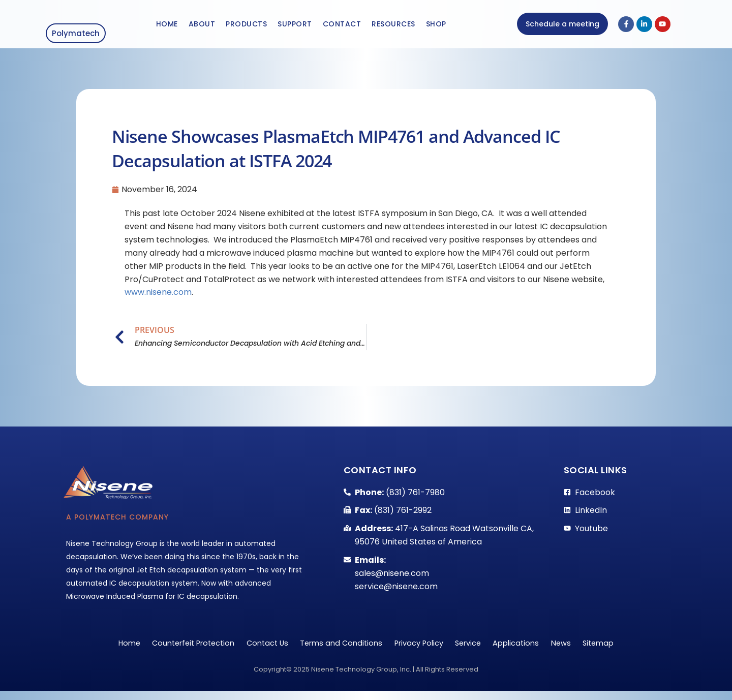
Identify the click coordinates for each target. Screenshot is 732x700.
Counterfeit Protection (172, 649)
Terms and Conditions (337, 649)
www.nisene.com (158, 297)
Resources (393, 26)
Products (246, 26)
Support (295, 26)
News (584, 649)
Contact (342, 26)
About (202, 26)
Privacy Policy (421, 649)
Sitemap (628, 649)
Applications (533, 649)
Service (478, 649)
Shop (436, 26)
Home (167, 26)
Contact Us (255, 649)
